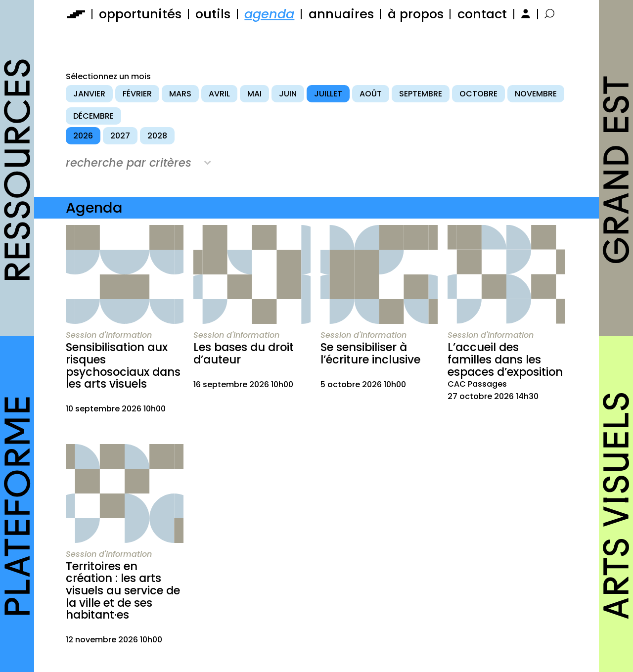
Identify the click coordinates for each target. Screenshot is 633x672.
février (137, 94)
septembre (421, 94)
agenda (269, 14)
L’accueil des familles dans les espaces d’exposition (505, 359)
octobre (478, 94)
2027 (120, 136)
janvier (89, 94)
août (371, 94)
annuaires (341, 14)
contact (482, 14)
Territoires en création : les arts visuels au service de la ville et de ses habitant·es (123, 591)
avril (219, 94)
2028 (157, 136)
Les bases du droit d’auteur (244, 353)
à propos (416, 14)
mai (254, 94)
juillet (328, 94)
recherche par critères (129, 163)
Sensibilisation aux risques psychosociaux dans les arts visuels (123, 365)
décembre (93, 116)
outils (213, 14)
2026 (83, 136)
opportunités (140, 14)
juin (288, 94)
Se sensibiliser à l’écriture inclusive (370, 353)
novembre (536, 94)
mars (180, 94)
